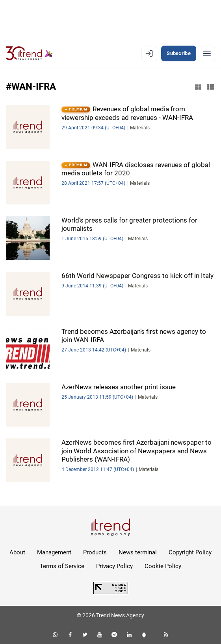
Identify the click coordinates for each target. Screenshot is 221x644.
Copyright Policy (190, 552)
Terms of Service (62, 566)
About (17, 552)
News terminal (138, 552)
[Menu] (207, 53)
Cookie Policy (163, 566)
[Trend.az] (29, 53)
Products (95, 552)
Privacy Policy (114, 566)
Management (54, 552)
